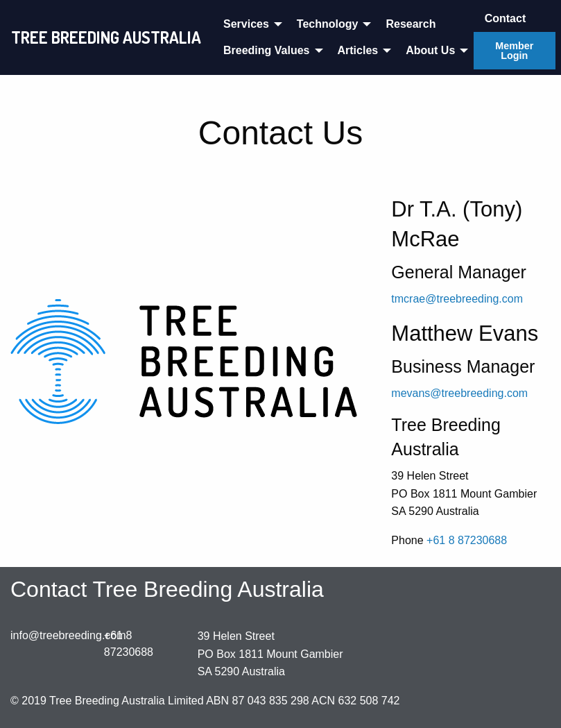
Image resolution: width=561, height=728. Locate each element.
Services (246, 24)
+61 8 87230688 (467, 540)
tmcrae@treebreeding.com (457, 299)
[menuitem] (249, 24)
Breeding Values (267, 50)
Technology (328, 24)
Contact (506, 18)
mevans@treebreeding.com (459, 393)
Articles (358, 50)
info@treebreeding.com (68, 635)
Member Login (514, 51)
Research (411, 24)
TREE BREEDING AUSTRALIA (106, 37)
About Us (430, 50)
